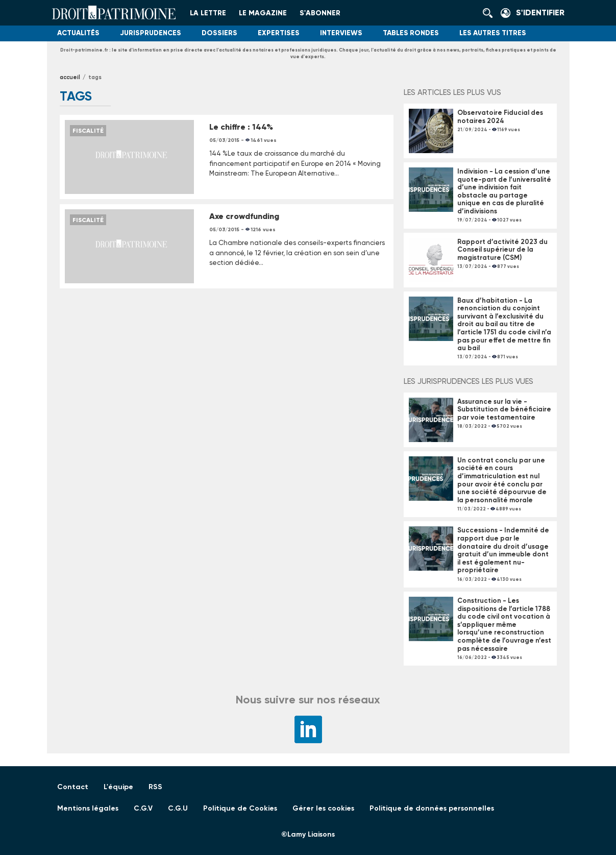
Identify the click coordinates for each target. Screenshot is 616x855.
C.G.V (143, 808)
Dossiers (219, 33)
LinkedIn (308, 729)
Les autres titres (493, 33)
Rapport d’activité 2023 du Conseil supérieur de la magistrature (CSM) (502, 250)
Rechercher (490, 13)
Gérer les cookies (323, 808)
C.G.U (178, 808)
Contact (73, 787)
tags (95, 77)
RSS (155, 787)
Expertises (279, 33)
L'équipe (118, 787)
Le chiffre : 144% (241, 127)
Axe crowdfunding (244, 216)
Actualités (78, 33)
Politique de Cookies (240, 808)
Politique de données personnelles (432, 808)
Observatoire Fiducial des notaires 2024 (500, 117)
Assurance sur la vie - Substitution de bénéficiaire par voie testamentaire (504, 409)
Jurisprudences (151, 33)
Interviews (341, 33)
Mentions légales (88, 808)
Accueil (70, 77)
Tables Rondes (411, 33)
